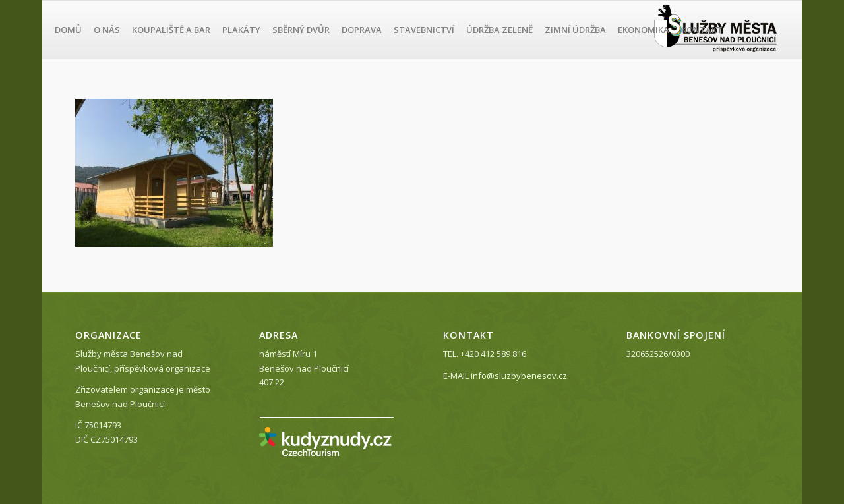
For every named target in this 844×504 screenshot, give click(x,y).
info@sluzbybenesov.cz (519, 376)
